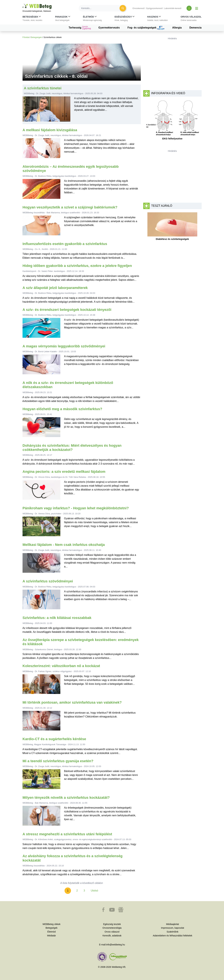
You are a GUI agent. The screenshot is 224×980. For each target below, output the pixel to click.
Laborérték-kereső (173, 8)
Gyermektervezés (109, 28)
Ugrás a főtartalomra (23, 4)
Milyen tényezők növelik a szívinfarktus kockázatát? (66, 798)
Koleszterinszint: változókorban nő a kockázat (61, 666)
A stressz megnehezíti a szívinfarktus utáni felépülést (67, 834)
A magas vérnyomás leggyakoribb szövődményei (64, 346)
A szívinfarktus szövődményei (48, 581)
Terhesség (80, 28)
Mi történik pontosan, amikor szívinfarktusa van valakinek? (72, 702)
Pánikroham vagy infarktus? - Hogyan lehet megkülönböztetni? (76, 508)
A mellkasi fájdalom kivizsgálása (50, 130)
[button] (32, 19)
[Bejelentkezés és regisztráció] (189, 8)
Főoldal (26, 37)
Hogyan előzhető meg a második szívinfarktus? (62, 409)
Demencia (196, 28)
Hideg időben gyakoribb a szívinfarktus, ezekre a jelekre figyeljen (77, 266)
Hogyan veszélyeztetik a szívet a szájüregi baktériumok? (70, 207)
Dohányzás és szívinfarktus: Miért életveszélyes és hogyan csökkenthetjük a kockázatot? (72, 448)
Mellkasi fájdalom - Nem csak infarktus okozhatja (64, 545)
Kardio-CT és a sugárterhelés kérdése (54, 739)
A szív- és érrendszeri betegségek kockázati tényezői (67, 310)
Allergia (177, 28)
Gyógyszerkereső (154, 8)
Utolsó (94, 891)
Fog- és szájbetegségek (146, 28)
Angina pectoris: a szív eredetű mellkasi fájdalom (64, 472)
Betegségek (36, 37)
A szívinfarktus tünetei (43, 88)
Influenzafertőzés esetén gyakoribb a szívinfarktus (65, 244)
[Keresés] (101, 8)
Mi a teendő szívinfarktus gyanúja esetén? (58, 761)
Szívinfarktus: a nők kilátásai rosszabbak (57, 618)
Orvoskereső (138, 8)
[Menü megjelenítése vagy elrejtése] (197, 8)
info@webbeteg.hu (115, 945)
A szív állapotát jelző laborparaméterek (55, 288)
